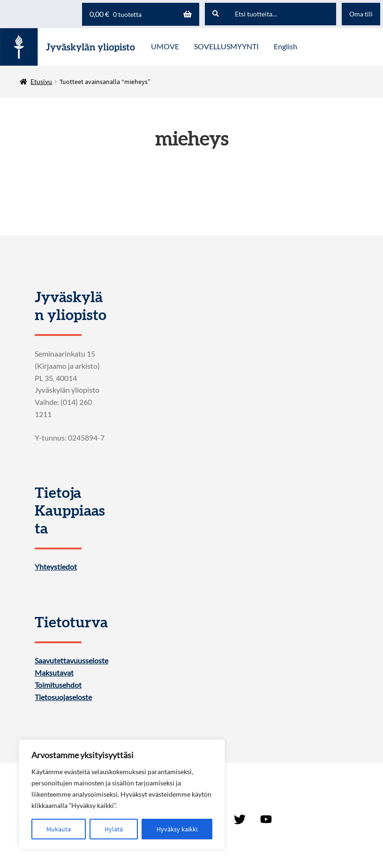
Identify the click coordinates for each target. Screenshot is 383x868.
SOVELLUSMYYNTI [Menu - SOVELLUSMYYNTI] (226, 46)
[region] (122, 794)
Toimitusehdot (58, 685)
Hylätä (114, 829)
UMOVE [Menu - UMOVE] (165, 46)
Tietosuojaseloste (63, 697)
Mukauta (59, 829)
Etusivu (41, 81)
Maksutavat (54, 673)
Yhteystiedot (56, 567)
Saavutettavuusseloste (71, 661)
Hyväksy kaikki (177, 829)
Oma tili (361, 14)
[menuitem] (285, 47)
